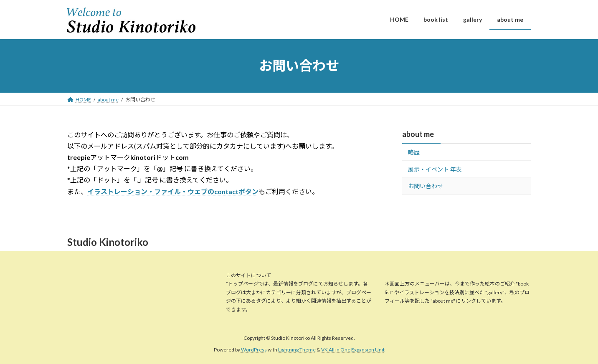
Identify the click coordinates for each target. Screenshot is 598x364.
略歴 (414, 152)
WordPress (254, 350)
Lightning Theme (297, 350)
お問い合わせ (426, 186)
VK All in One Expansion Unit (353, 350)
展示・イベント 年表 (435, 169)
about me (418, 134)
